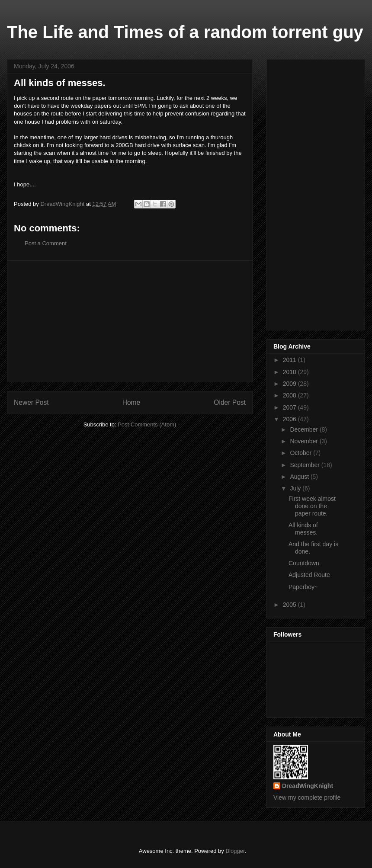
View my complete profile (307, 798)
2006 (290, 419)
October (301, 453)
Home (131, 402)
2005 (290, 605)
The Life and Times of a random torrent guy (185, 32)
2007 (290, 407)
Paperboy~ (303, 587)
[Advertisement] (130, 321)
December (305, 429)
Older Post (230, 402)
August (300, 477)
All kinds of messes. (303, 529)
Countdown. (305, 563)
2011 (290, 360)
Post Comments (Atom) (147, 424)
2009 (290, 384)
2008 (290, 395)
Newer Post (31, 402)
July (296, 488)
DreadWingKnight (308, 786)
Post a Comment (46, 243)
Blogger (235, 851)
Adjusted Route (309, 575)
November (305, 441)
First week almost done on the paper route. (312, 506)
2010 (290, 372)
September (305, 465)
